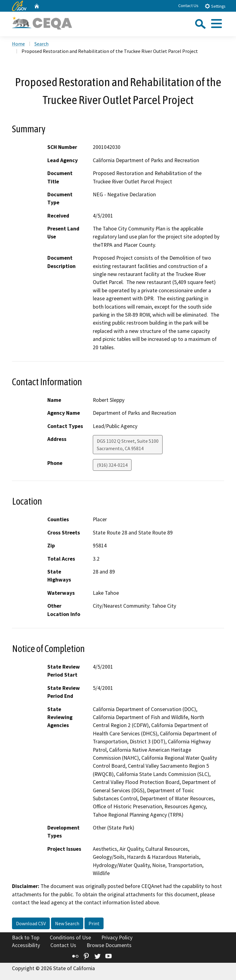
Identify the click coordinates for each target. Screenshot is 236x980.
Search (41, 44)
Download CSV (31, 923)
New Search (67, 923)
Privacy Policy (117, 938)
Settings (215, 6)
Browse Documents (109, 945)
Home (18, 44)
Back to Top (26, 938)
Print (94, 923)
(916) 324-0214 (112, 465)
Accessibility (26, 945)
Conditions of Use (70, 938)
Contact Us (188, 6)
